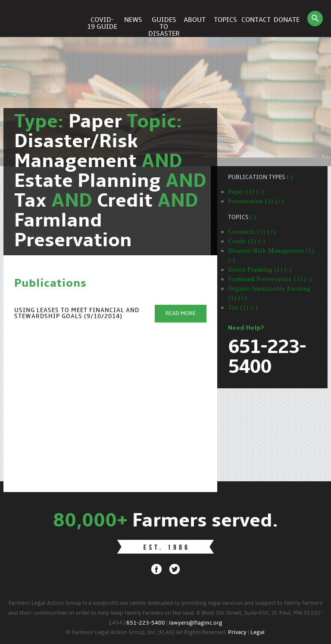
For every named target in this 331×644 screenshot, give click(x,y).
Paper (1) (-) (246, 192)
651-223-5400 (146, 623)
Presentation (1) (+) (256, 201)
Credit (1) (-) (247, 241)
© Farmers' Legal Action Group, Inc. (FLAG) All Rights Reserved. (146, 633)
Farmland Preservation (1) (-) (270, 279)
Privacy (237, 633)
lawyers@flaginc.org (196, 623)
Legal (258, 633)
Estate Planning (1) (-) (260, 270)
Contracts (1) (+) (252, 232)
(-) (290, 178)
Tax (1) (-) (243, 308)
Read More (181, 314)
